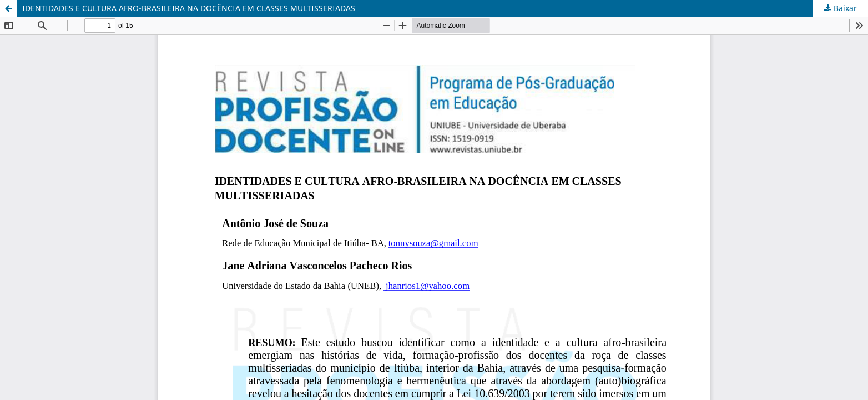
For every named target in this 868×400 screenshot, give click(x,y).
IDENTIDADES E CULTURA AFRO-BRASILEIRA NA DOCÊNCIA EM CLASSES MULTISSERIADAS (189, 8)
